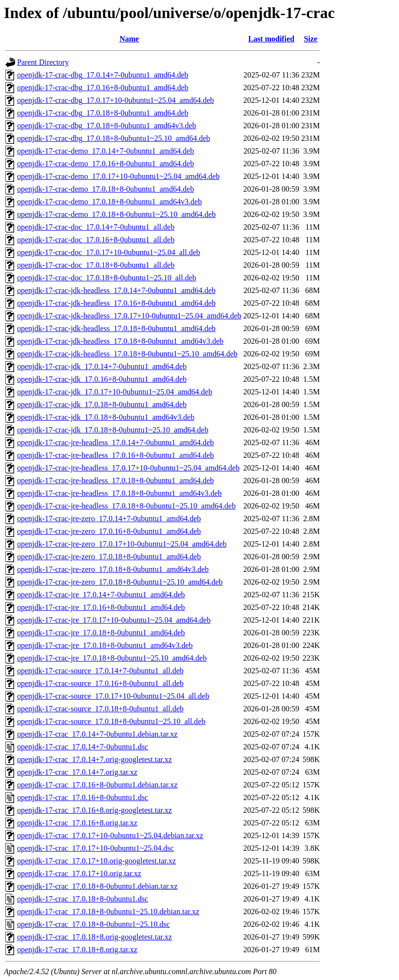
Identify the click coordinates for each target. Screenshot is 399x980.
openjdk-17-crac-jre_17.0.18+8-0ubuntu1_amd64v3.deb (105, 645)
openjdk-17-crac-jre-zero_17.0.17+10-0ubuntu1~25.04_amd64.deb (122, 544)
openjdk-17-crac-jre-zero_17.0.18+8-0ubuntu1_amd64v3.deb (113, 569)
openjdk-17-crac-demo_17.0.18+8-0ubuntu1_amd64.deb (105, 189)
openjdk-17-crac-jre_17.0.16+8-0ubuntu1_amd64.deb (101, 607)
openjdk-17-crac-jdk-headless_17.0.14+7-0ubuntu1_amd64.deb (116, 290)
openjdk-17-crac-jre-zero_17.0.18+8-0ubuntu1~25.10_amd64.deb (120, 582)
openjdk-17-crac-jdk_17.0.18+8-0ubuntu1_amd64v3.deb (106, 417)
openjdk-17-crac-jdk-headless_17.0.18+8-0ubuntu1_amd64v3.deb (120, 341)
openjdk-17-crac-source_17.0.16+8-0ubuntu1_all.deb (100, 683)
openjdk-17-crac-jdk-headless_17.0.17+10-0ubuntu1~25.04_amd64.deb (129, 316)
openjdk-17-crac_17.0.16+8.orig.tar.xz (77, 823)
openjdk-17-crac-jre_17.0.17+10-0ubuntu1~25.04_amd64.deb (114, 620)
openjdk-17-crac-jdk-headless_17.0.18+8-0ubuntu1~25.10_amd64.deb (127, 354)
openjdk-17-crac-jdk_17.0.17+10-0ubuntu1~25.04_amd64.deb (115, 392)
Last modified (271, 39)
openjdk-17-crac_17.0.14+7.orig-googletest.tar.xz (95, 759)
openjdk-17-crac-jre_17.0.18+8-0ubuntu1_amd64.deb (101, 633)
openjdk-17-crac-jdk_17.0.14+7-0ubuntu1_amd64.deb (102, 366)
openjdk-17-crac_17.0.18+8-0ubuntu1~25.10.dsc (94, 924)
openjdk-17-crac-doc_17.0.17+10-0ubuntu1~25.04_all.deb (109, 252)
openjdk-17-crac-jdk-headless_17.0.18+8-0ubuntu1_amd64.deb (116, 328)
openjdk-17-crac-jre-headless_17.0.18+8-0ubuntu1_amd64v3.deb (119, 493)
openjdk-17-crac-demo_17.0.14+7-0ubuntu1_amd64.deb (105, 151)
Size (311, 39)
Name (129, 39)
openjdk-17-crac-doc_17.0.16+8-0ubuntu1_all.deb (96, 240)
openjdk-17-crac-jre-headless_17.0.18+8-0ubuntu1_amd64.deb (115, 480)
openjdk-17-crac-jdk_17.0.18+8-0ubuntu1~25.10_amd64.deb (113, 430)
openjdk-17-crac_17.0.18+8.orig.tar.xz (77, 950)
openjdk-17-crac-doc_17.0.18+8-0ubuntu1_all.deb (96, 265)
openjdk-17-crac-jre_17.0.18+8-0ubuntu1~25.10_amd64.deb (112, 658)
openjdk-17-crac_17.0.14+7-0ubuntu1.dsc (83, 747)
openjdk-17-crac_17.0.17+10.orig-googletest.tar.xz (96, 861)
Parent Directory (43, 62)
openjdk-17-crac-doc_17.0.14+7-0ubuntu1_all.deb (96, 227)
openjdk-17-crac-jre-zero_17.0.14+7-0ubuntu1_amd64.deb (109, 519)
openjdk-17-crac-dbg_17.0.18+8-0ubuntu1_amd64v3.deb (107, 126)
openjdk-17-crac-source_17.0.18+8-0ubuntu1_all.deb (100, 709)
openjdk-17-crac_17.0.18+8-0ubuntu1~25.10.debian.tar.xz (108, 911)
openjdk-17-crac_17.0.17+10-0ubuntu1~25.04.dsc (95, 848)
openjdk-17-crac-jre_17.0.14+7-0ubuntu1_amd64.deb (101, 595)
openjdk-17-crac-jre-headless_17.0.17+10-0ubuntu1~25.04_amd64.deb (128, 468)
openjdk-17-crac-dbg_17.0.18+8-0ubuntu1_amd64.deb (103, 113)
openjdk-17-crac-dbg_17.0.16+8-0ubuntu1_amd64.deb (103, 88)
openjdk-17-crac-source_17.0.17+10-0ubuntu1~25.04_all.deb (113, 696)
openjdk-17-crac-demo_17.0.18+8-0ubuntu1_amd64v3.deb (109, 202)
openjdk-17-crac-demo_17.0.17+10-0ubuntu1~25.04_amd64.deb (118, 176)
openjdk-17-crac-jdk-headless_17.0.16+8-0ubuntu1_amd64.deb (116, 303)
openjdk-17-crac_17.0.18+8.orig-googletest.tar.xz (95, 937)
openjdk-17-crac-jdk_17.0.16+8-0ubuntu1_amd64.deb (102, 379)
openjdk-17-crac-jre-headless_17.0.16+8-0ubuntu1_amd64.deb (115, 455)
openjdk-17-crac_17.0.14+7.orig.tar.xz (77, 772)
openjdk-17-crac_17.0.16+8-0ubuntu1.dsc (83, 797)
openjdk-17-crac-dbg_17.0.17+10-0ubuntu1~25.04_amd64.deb (115, 100)
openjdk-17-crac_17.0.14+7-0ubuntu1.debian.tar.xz (97, 734)
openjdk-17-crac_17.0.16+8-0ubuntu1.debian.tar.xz (97, 785)
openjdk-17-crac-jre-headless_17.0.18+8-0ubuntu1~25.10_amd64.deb (126, 506)
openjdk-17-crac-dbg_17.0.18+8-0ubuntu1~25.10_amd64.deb (114, 138)
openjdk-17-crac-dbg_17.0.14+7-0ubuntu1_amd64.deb (103, 75)
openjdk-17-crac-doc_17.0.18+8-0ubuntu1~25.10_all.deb (107, 278)
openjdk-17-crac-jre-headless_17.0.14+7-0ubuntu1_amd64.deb (115, 442)
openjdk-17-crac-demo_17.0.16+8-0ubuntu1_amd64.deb (105, 164)
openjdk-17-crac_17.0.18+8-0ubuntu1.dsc (83, 899)
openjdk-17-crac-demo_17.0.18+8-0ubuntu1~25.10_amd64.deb (116, 214)
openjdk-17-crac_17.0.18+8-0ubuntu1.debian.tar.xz (97, 886)
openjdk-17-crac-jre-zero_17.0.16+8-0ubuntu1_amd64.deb (109, 531)
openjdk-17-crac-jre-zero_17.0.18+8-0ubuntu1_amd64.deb (109, 557)
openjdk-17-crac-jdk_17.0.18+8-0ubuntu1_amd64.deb (102, 404)
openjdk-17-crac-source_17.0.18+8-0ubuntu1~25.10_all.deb (111, 721)
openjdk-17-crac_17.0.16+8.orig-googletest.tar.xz (95, 810)
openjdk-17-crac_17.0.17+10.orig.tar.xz (79, 873)
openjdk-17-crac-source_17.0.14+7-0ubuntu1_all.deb (100, 671)
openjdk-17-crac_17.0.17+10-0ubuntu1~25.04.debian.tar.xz (110, 835)
